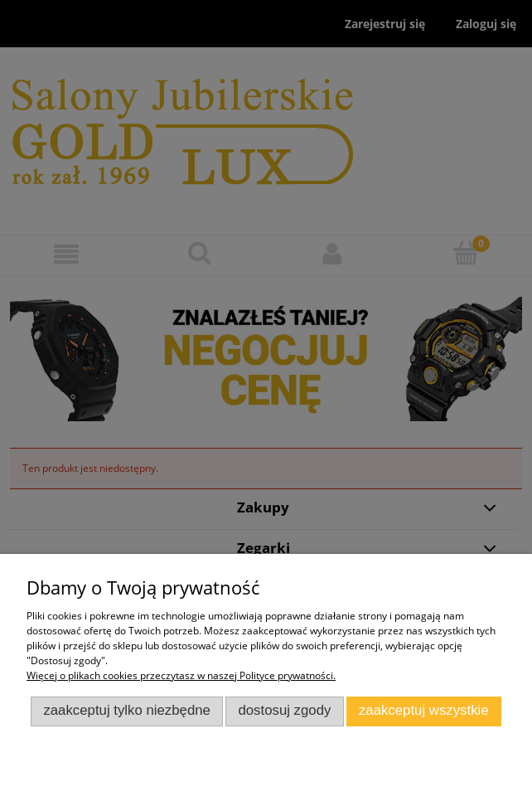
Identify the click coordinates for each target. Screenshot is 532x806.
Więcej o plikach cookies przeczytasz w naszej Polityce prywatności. (181, 675)
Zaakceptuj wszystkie (424, 710)
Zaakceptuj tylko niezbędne (127, 710)
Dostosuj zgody (284, 710)
